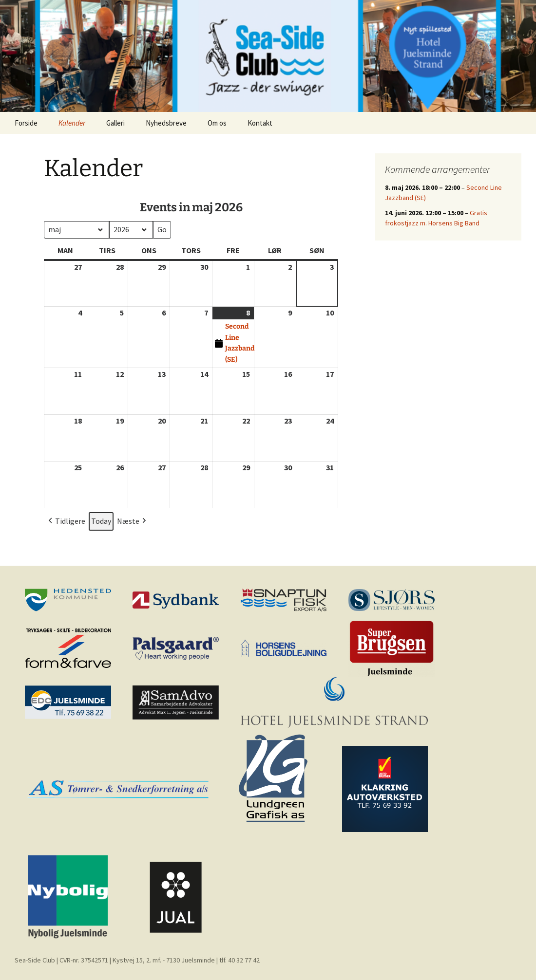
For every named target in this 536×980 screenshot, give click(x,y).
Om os (217, 123)
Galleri (115, 123)
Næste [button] (133, 521)
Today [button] (101, 521)
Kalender (72, 123)
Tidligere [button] (66, 521)
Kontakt (260, 123)
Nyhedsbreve (166, 123)
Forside (26, 123)
